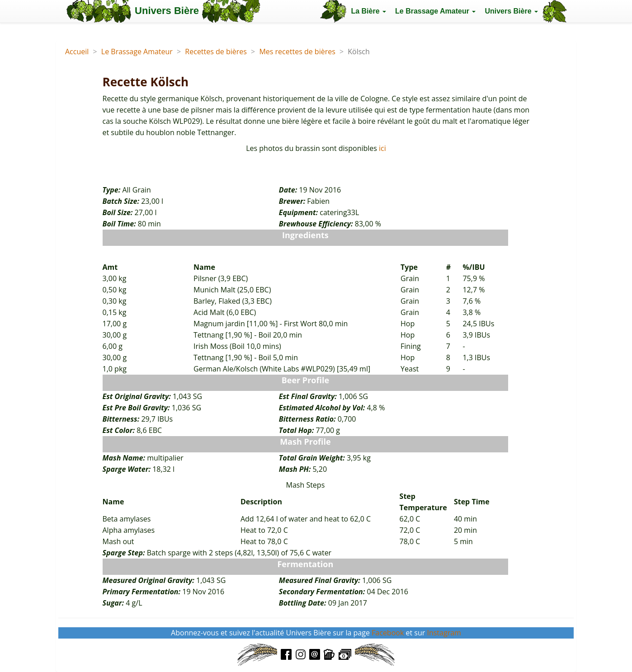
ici (382, 148)
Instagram (444, 633)
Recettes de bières (216, 52)
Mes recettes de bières (297, 52)
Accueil (77, 52)
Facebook (388, 633)
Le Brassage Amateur (137, 52)
